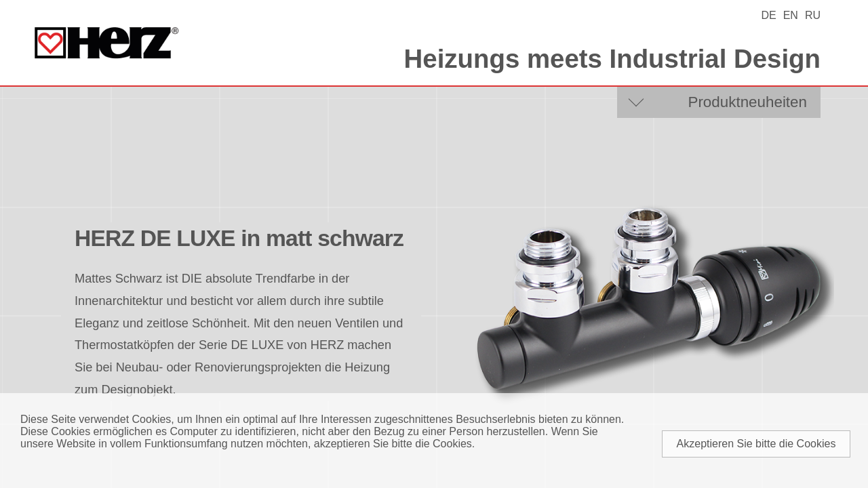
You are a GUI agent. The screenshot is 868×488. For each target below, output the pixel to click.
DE (768, 15)
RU (813, 15)
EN (791, 15)
